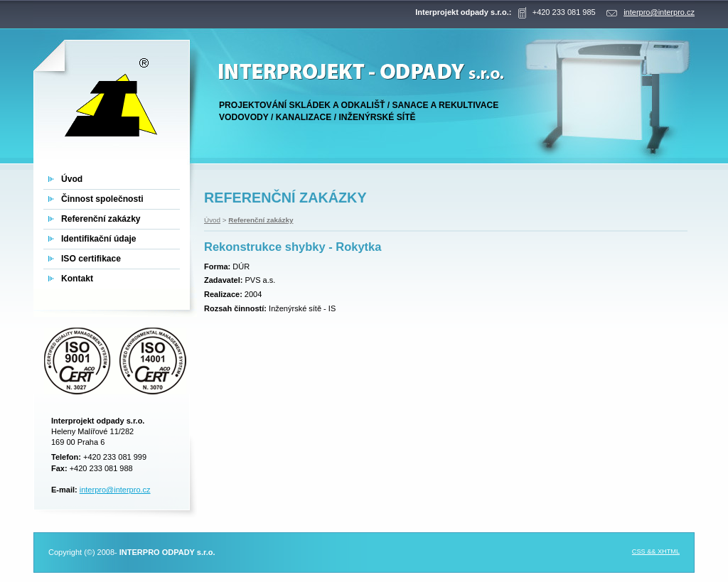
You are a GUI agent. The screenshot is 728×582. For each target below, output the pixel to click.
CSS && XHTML (656, 551)
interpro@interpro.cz (115, 490)
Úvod (212, 220)
